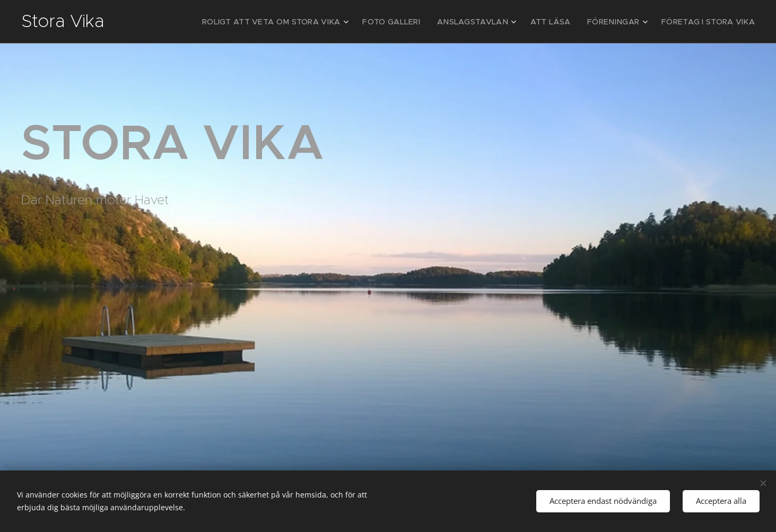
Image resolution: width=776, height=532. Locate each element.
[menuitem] (309, 22)
